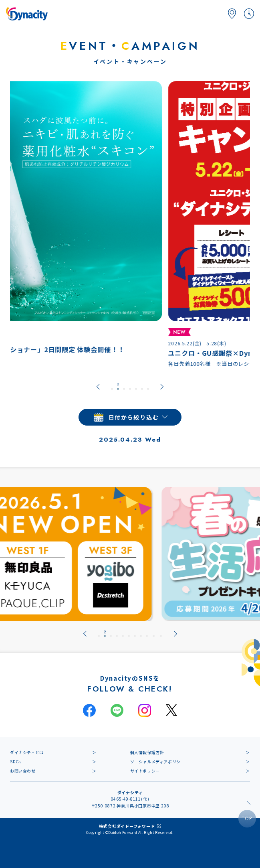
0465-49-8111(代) (130, 799)
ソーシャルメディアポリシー (158, 762)
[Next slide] (162, 387)
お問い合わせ (23, 771)
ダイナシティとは (27, 752)
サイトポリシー (145, 771)
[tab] (112, 387)
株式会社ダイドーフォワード (127, 826)
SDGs (16, 762)
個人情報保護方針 (147, 752)
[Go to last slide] (98, 387)
